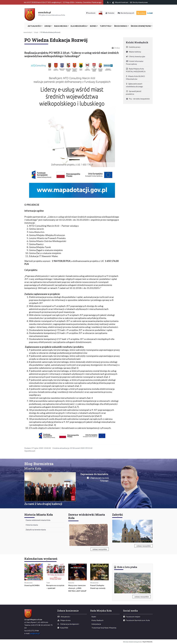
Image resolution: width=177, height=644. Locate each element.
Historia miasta (31, 525)
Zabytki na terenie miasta (35, 530)
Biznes (93, 26)
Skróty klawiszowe (139, 2)
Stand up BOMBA (32, 585)
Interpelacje (96, 624)
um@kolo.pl (35, 633)
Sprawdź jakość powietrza (134, 93)
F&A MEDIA (147, 642)
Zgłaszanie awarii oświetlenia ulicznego (134, 85)
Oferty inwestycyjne (136, 56)
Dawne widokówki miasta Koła (37, 520)
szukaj (141, 13)
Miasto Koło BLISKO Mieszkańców (135, 78)
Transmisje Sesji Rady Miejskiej (103, 628)
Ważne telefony (134, 52)
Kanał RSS (63, 628)
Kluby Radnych (97, 620)
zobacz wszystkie (100, 549)
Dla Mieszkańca (78, 26)
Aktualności (34, 26)
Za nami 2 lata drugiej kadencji (43, 504)
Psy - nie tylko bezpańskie (138, 99)
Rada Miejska (60, 26)
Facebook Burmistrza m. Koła (137, 620)
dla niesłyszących (126, 13)
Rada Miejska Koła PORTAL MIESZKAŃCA (136, 70)
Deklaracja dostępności (68, 624)
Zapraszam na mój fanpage (98, 479)
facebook (91, 13)
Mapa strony (64, 620)
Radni (93, 617)
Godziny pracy (133, 47)
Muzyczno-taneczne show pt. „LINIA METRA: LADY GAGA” (77, 588)
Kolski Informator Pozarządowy (135, 63)
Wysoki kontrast (120, 2)
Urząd (47, 26)
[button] (117, 583)
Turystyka (105, 26)
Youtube (110, 13)
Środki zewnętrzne (140, 26)
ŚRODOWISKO (120, 26)
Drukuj (117, 48)
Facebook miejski (132, 617)
